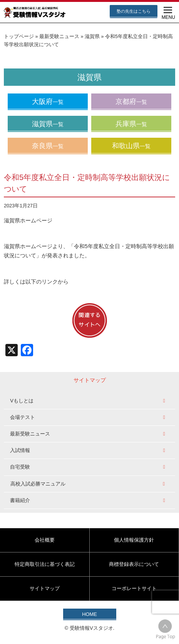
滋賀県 (92, 37)
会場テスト (23, 417)
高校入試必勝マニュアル (38, 484)
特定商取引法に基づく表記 (45, 564)
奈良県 (48, 146)
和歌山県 (131, 146)
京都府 (131, 102)
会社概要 (45, 540)
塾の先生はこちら (134, 11)
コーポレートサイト (134, 588)
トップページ (19, 37)
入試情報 (20, 450)
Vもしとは (22, 401)
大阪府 (48, 102)
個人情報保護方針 (134, 540)
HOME (89, 614)
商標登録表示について (134, 564)
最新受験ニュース (59, 37)
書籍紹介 (20, 500)
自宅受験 (20, 467)
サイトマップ (45, 588)
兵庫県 (131, 124)
